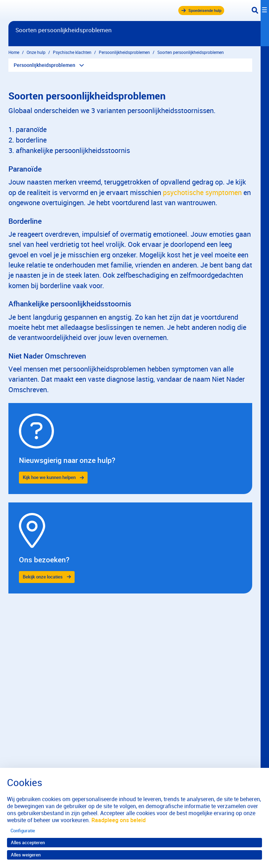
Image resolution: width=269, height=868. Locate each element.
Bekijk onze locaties (43, 577)
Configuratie (23, 831)
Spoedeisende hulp (202, 10)
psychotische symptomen (202, 192)
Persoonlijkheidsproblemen (44, 65)
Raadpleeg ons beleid (119, 820)
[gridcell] (130, 449)
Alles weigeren (26, 855)
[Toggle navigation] (260, 11)
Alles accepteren (28, 842)
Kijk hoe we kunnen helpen (49, 477)
